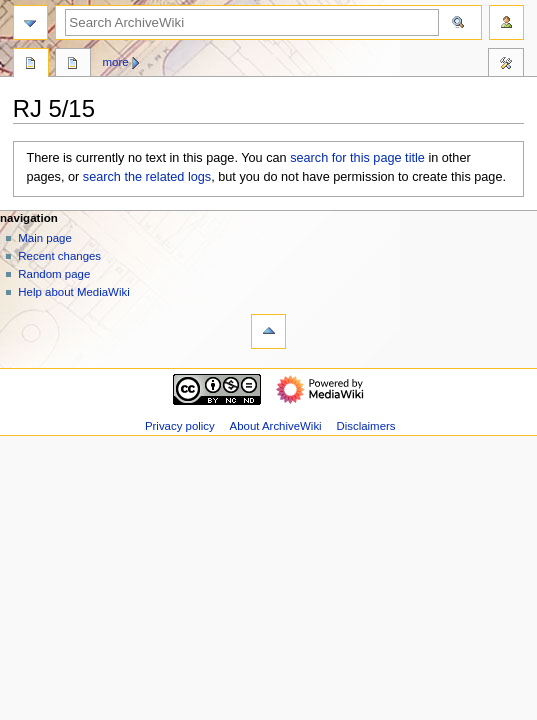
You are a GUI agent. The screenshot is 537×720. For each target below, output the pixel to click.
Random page (54, 274)
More (116, 62)
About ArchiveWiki (276, 426)
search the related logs (147, 177)
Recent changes (59, 256)
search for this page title (357, 158)
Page (31, 65)
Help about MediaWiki (73, 292)
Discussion (73, 65)
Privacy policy (180, 426)
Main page (45, 238)
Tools (506, 65)
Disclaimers (365, 426)
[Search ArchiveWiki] (252, 22)
